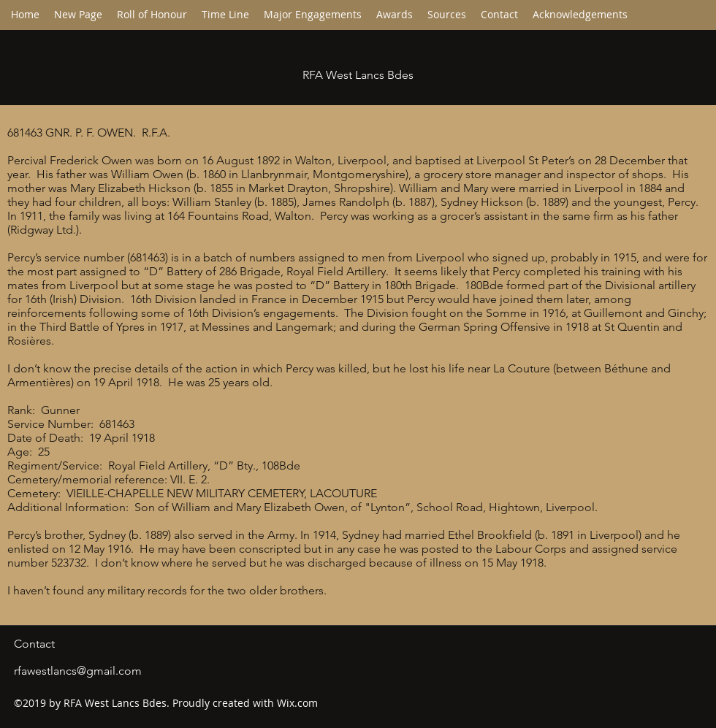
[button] (225, 15)
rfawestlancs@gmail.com (78, 671)
